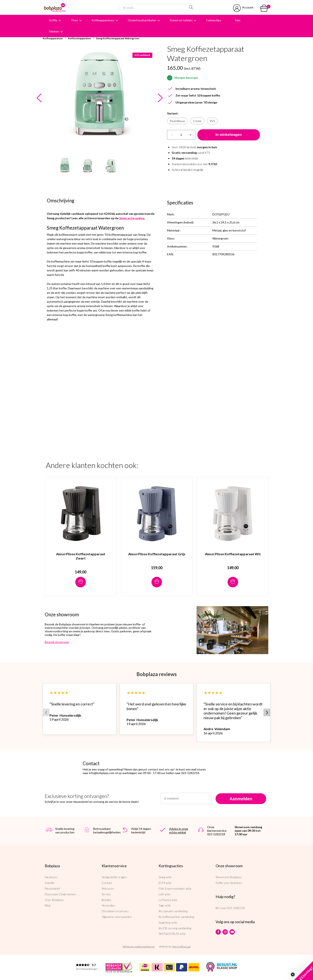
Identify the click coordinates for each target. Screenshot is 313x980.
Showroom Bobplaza (229, 877)
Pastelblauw (177, 121)
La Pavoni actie (168, 900)
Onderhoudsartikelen (142, 20)
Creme (197, 121)
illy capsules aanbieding (173, 911)
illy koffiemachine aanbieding (176, 917)
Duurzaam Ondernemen (60, 894)
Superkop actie (168, 922)
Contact (107, 883)
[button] (304, 970)
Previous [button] (39, 98)
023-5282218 (236, 908)
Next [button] (160, 98)
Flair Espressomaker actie (175, 888)
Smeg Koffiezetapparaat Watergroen (118, 38)
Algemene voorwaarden (117, 917)
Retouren (108, 888)
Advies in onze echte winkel (179, 830)
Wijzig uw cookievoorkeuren (139, 947)
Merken (54, 31)
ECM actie (165, 883)
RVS (212, 121)
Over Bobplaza (54, 900)
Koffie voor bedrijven (229, 883)
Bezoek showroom (57, 642)
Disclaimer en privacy (115, 911)
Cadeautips (214, 20)
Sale (238, 20)
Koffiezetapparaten (79, 38)
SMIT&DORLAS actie (172, 934)
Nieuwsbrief (52, 888)
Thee (74, 20)
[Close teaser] (293, 975)
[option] (100, 98)
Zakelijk (50, 883)
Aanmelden (241, 799)
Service (106, 894)
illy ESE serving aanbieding (175, 928)
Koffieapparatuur (103, 20)
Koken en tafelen (181, 20)
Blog (47, 905)
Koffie (53, 20)
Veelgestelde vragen (114, 877)
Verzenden (108, 905)
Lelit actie (165, 894)
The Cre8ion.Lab (181, 947)
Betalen (107, 900)
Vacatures (51, 877)
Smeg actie (165, 877)
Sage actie (165, 905)
